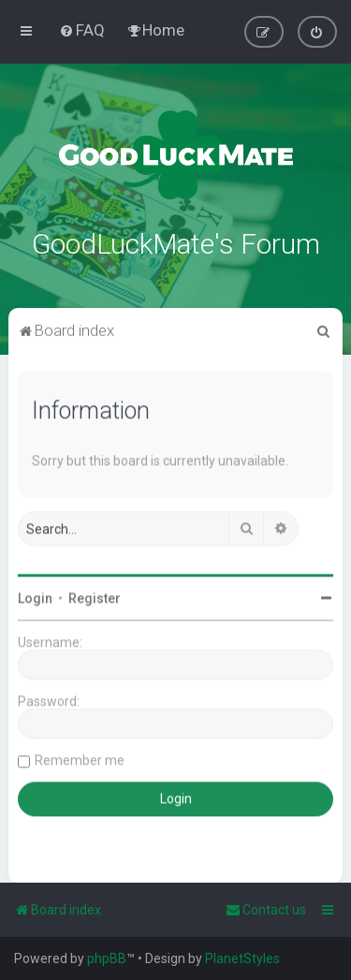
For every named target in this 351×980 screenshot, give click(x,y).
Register (95, 596)
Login (35, 596)
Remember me (80, 758)
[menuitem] (82, 30)
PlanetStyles (242, 958)
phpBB (107, 958)
